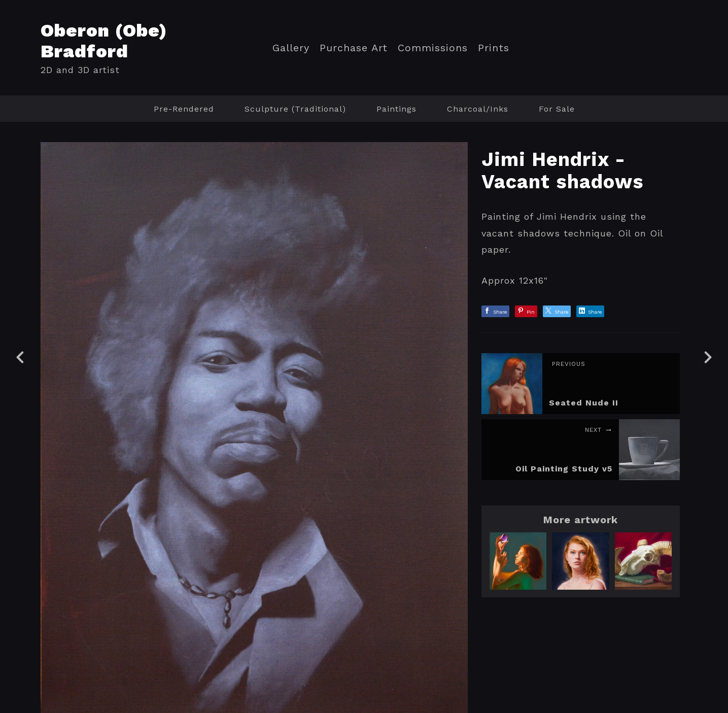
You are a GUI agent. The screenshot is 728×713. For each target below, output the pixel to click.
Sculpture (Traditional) (295, 109)
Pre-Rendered (184, 109)
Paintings (396, 109)
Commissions (433, 48)
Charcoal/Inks (478, 109)
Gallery (291, 48)
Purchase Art (354, 48)
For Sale (557, 109)
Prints (494, 48)
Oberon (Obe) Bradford (104, 41)
